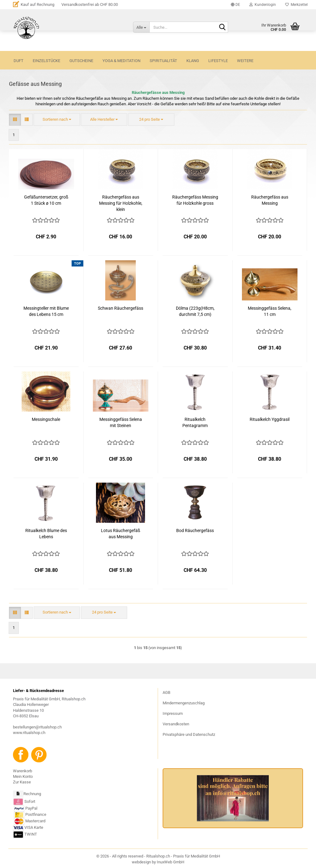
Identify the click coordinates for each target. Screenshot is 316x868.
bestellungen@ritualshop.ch (37, 727)
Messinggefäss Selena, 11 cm (270, 311)
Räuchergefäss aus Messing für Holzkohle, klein (121, 203)
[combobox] (57, 120)
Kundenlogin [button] (263, 5)
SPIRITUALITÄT (163, 61)
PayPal (26, 808)
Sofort (30, 801)
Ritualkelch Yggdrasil (270, 419)
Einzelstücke (46, 61)
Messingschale (46, 419)
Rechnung (32, 794)
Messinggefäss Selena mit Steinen (121, 422)
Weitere (245, 61)
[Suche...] (141, 27)
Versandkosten (176, 724)
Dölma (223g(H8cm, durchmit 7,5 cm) (195, 311)
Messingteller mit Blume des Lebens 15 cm (46, 311)
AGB (166, 692)
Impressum (173, 713)
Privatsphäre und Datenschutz (189, 734)
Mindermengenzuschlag (184, 703)
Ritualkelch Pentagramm (195, 422)
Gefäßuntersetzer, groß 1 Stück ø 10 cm (46, 200)
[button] (235, 5)
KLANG (193, 61)
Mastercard (35, 821)
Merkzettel (296, 5)
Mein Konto (23, 776)
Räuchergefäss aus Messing (270, 200)
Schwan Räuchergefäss (121, 308)
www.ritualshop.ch (29, 733)
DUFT (19, 61)
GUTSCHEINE (81, 61)
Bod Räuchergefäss (195, 530)
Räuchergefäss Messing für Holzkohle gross (195, 200)
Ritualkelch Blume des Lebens (46, 534)
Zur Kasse (22, 782)
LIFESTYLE (218, 61)
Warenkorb (23, 771)
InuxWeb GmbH (170, 862)
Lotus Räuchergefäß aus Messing (121, 534)
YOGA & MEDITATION (121, 61)
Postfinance (36, 814)
